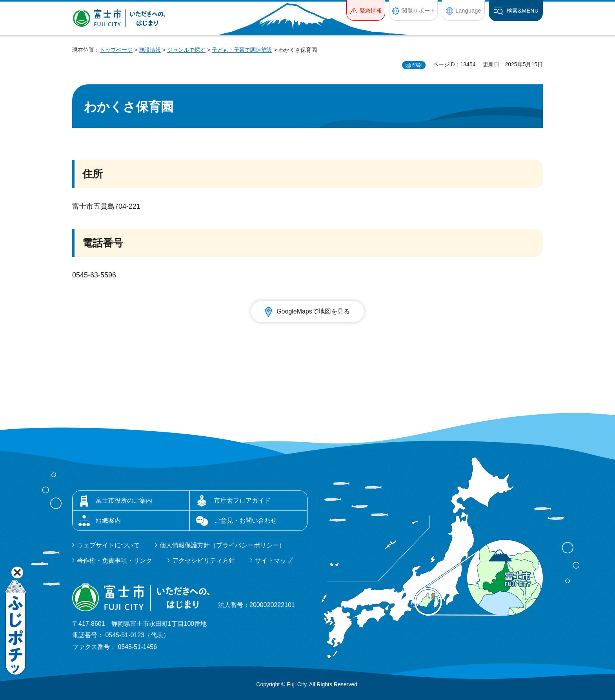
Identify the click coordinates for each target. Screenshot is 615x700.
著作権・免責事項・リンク (115, 561)
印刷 (417, 65)
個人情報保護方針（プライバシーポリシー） (222, 545)
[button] (366, 10)
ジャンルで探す (186, 50)
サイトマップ (274, 561)
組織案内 (108, 520)
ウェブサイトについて (108, 545)
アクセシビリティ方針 (204, 561)
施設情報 (150, 50)
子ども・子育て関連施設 (242, 50)
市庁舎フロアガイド (242, 500)
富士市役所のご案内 (124, 500)
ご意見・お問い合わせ (246, 520)
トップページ (116, 50)
